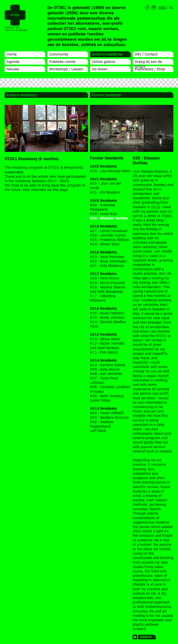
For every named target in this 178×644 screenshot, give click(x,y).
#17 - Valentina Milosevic (103, 298)
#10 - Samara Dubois (108, 365)
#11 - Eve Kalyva (104, 352)
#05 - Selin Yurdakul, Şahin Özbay (107, 398)
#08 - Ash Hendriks (106, 374)
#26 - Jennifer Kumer (108, 235)
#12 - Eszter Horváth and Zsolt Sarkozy (107, 345)
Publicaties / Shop (150, 69)
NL (171, 7)
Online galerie (104, 61)
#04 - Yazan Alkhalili (107, 413)
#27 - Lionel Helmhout (109, 231)
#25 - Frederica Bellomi (110, 239)
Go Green (100, 69)
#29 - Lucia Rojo (104, 214)
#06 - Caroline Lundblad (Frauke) (110, 389)
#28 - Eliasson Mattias (109, 218)
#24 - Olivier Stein (105, 244)
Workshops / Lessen (66, 69)
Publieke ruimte (62, 61)
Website (146, 637)
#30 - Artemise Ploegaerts (103, 207)
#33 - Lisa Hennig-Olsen (110, 171)
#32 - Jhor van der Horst (106, 185)
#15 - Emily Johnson (107, 317)
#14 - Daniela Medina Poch (108, 324)
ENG (162, 7)
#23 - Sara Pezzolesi (107, 257)
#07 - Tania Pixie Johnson (104, 380)
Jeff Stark (98, 430)
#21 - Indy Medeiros (107, 265)
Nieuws (13, 69)
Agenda (13, 61)
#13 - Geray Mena (105, 339)
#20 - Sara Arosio (105, 278)
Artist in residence (107, 54)
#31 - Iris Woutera (105, 192)
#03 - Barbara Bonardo (109, 417)
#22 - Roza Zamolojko (108, 261)
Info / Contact (146, 54)
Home (12, 54)
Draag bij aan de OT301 (148, 64)
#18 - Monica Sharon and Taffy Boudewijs (108, 289)
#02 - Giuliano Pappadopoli (102, 424)
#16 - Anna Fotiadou (107, 313)
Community (59, 54)
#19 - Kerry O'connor (107, 283)
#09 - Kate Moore (105, 369)
